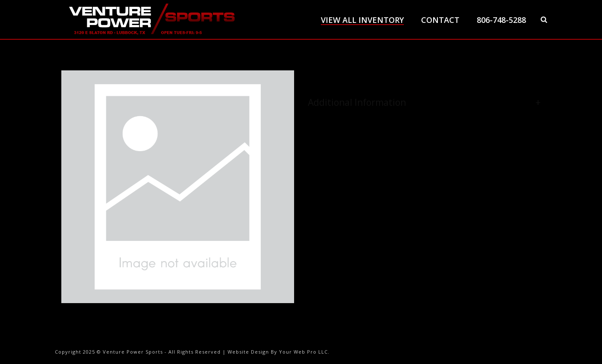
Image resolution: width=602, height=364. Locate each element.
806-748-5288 (501, 20)
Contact (440, 20)
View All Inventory (362, 20)
